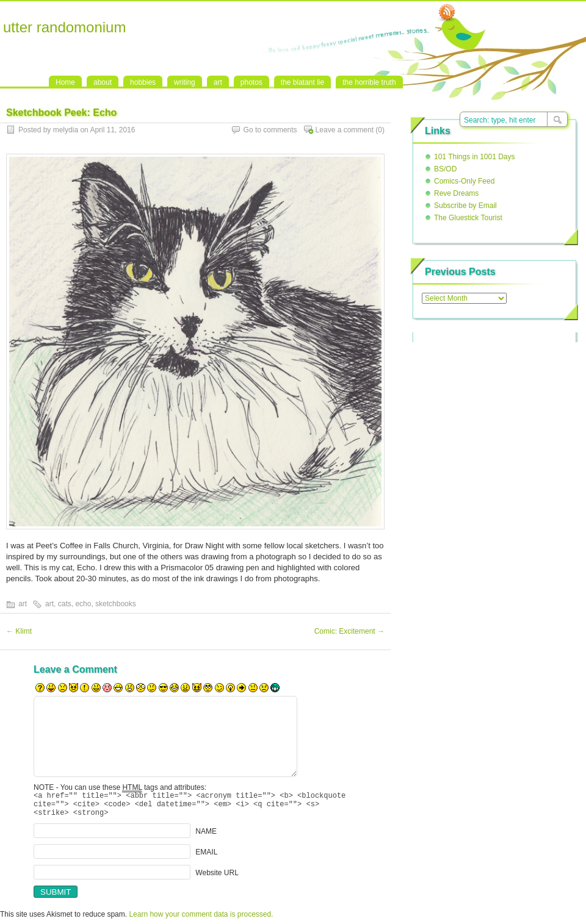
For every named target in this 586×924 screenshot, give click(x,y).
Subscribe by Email (465, 206)
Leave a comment (345, 130)
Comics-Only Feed (464, 181)
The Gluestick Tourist (468, 218)
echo (83, 604)
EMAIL (206, 858)
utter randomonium (64, 27)
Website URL (217, 878)
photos (251, 82)
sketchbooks (116, 604)
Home (65, 82)
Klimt (19, 631)
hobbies (143, 82)
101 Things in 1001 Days (475, 157)
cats (65, 604)
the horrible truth (369, 82)
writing (185, 82)
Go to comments (270, 130)
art (218, 82)
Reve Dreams (456, 193)
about (103, 82)
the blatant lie (302, 82)
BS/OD (445, 169)
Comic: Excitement (349, 631)
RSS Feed (447, 13)
